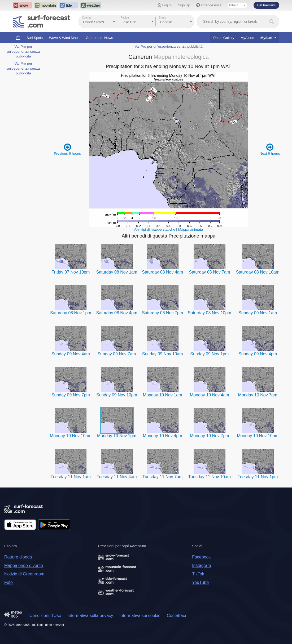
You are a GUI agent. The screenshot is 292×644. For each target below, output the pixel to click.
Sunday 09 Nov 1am (258, 313)
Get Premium (266, 5)
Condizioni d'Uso (45, 616)
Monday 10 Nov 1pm (117, 436)
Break (162, 18)
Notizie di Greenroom (24, 574)
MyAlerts (247, 38)
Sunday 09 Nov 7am (117, 354)
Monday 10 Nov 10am (71, 436)
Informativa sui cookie (140, 616)
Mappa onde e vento (24, 565)
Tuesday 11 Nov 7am (162, 477)
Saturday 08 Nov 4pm (117, 313)
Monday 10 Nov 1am (163, 395)
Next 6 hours (270, 149)
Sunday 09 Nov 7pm (71, 395)
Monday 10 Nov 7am (258, 395)
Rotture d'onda (18, 557)
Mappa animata (191, 229)
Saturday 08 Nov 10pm (210, 313)
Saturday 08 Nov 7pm (162, 313)
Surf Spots (35, 38)
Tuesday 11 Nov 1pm (258, 477)
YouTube (200, 582)
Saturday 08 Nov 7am (209, 272)
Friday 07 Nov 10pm (71, 272)
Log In (167, 5)
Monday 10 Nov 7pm (210, 436)
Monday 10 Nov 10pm (258, 436)
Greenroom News (99, 38)
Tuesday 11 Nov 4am (117, 477)
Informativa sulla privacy (90, 616)
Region (125, 18)
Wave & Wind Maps (64, 38)
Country (87, 18)
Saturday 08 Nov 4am (162, 272)
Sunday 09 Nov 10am (163, 354)
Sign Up (184, 5)
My (268, 38)
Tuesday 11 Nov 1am (71, 477)
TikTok (198, 574)
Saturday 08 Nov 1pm (71, 313)
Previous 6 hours (67, 149)
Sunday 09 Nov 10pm (117, 395)
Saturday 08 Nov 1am (117, 272)
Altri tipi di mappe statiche (155, 229)
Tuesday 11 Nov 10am (210, 477)
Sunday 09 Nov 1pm (209, 354)
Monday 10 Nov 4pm (163, 436)
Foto (8, 582)
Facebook (201, 557)
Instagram (201, 565)
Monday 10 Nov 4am (210, 395)
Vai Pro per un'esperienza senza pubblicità (23, 51)
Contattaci (176, 616)
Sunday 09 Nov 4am (71, 354)
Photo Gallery (224, 38)
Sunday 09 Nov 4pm (258, 354)
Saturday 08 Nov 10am (258, 272)
